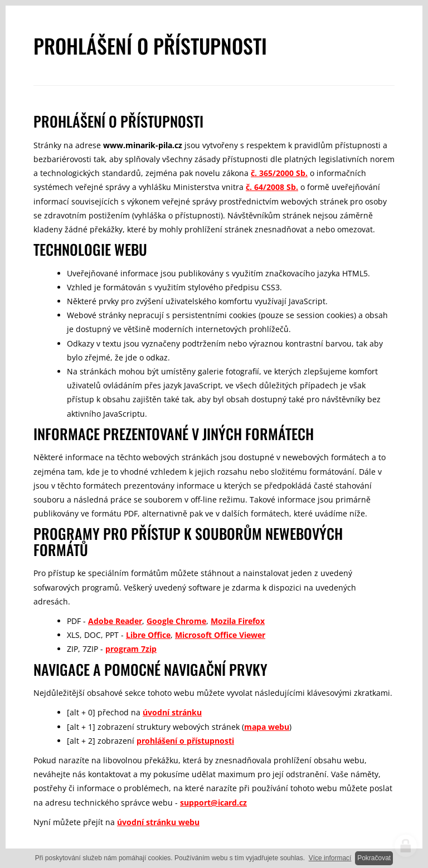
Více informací (330, 858)
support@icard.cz (213, 803)
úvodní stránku (172, 712)
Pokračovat (374, 858)
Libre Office (148, 635)
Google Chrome (176, 621)
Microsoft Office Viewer (220, 635)
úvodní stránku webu (158, 822)
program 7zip (131, 649)
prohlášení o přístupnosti (185, 741)
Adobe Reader (115, 621)
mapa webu (267, 727)
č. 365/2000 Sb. (279, 173)
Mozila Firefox (238, 621)
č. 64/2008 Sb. (272, 187)
